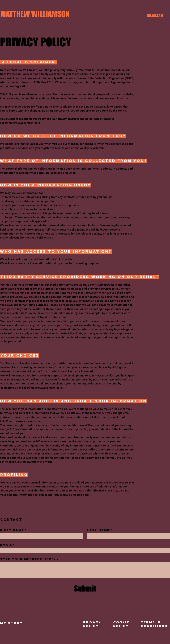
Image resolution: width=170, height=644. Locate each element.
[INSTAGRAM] (155, 16)
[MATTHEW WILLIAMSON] (35, 14)
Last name (100, 530)
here (85, 74)
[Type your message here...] (85, 570)
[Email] (84, 550)
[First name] (41, 536)
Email (8, 545)
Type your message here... (29, 559)
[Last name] (127, 536)
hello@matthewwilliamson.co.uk (21, 123)
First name (13, 530)
